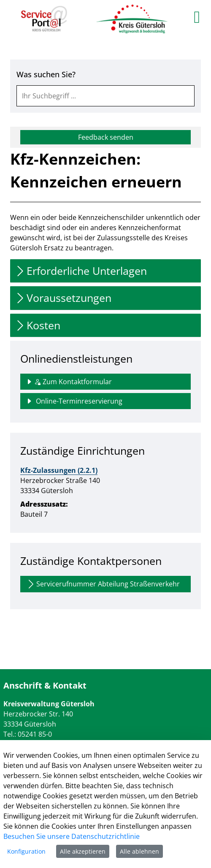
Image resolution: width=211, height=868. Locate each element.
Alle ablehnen (139, 851)
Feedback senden (106, 137)
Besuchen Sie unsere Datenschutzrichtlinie (72, 836)
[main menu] (197, 17)
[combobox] (105, 96)
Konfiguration (26, 851)
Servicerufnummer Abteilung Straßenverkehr (103, 584)
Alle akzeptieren (83, 851)
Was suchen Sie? (46, 74)
